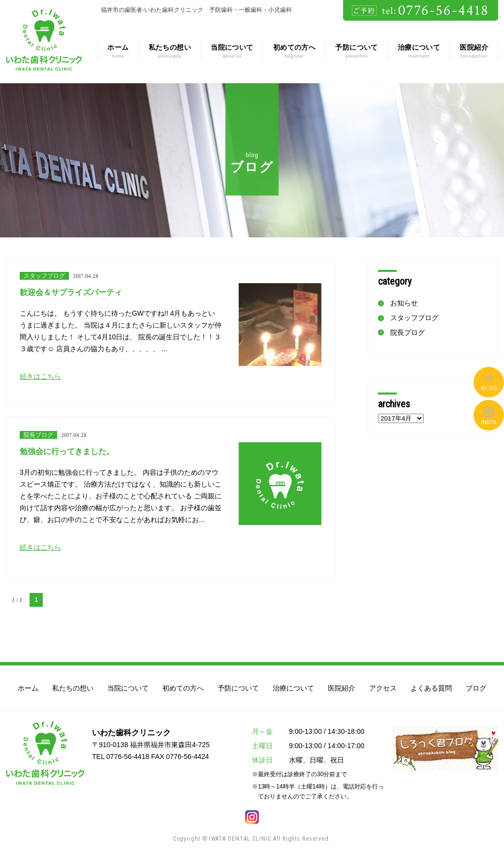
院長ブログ (38, 435)
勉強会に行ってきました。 (67, 451)
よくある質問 (489, 415)
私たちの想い (170, 51)
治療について (419, 51)
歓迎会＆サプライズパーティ (71, 292)
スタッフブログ (44, 276)
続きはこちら (40, 376)
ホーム (118, 51)
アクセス (383, 688)
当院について (232, 51)
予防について (357, 51)
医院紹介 (474, 51)
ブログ (489, 382)
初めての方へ (295, 51)
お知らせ (404, 303)
